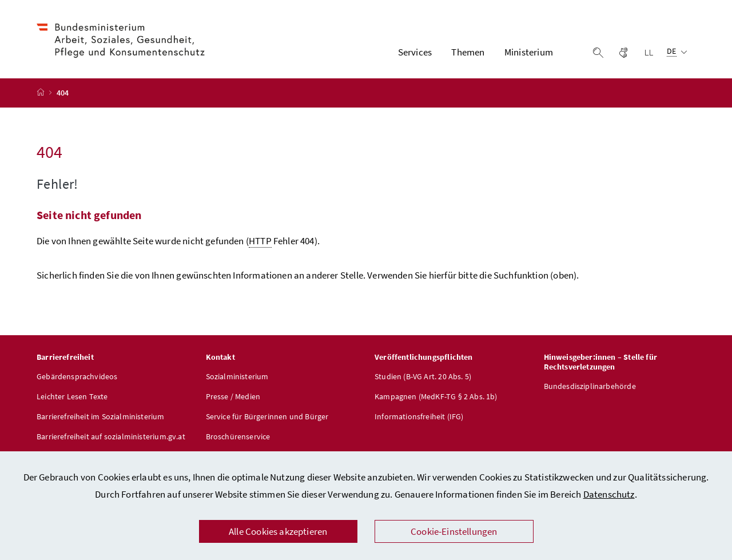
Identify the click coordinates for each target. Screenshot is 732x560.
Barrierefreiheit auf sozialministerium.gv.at (111, 437)
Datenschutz (609, 494)
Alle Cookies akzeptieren (278, 531)
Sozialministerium (237, 377)
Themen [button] (468, 52)
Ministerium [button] (529, 52)
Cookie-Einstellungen (454, 531)
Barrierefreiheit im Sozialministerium (101, 417)
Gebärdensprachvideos (77, 377)
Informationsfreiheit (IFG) (419, 417)
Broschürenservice (238, 437)
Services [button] (415, 52)
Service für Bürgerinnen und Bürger (267, 417)
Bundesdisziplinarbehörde (590, 387)
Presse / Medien (233, 397)
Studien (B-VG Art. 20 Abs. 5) (423, 377)
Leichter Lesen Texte (72, 397)
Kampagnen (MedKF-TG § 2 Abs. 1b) (436, 397)
